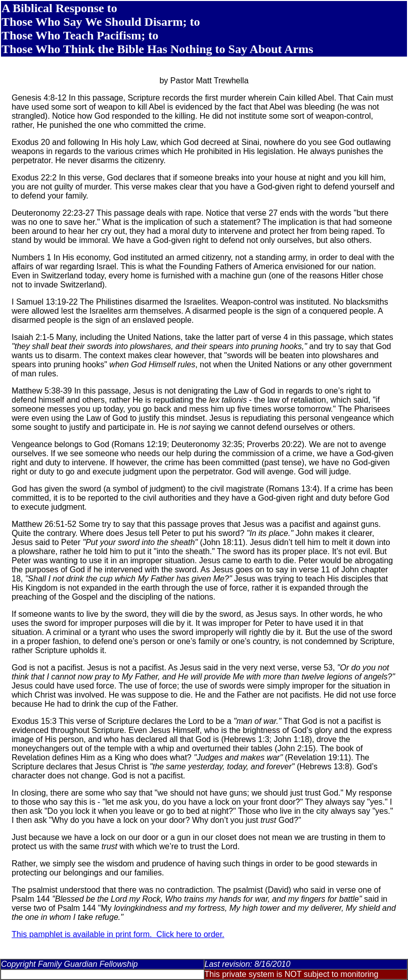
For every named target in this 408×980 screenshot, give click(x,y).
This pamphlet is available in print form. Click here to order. (118, 934)
